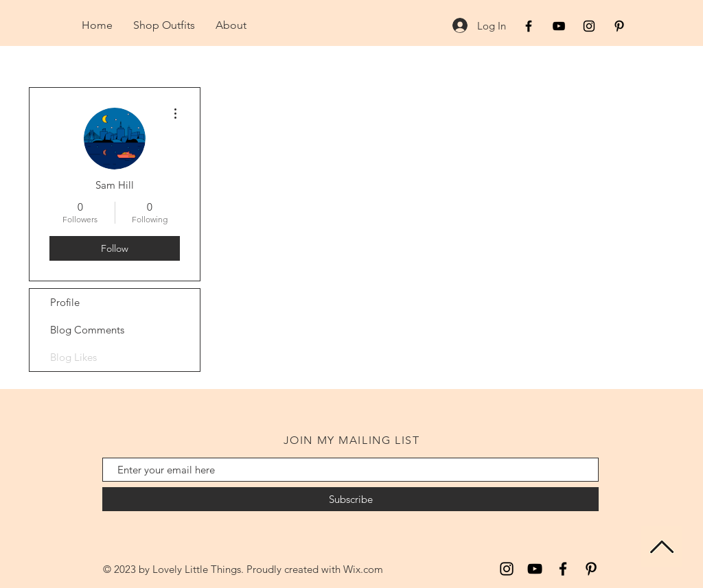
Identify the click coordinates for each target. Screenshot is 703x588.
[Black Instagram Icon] (589, 26)
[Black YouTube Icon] (559, 26)
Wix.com (363, 569)
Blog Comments (87, 330)
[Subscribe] (350, 499)
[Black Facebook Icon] (529, 26)
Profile (65, 302)
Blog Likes (73, 357)
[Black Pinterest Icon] (619, 26)
